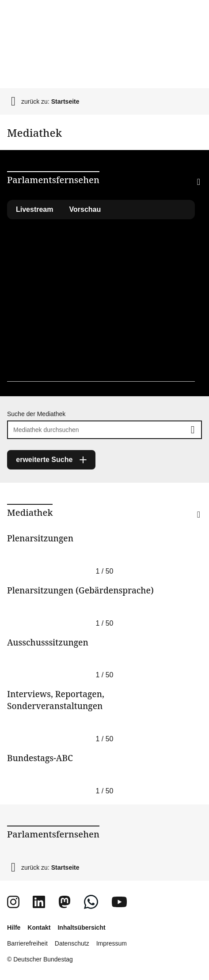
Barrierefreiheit (27, 943)
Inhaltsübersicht (81, 927)
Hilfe (14, 927)
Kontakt (39, 927)
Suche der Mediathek (36, 414)
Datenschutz (72, 943)
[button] (184, 193)
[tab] (85, 210)
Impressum (112, 943)
